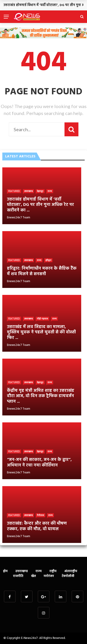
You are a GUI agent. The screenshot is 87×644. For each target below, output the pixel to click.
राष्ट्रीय (53, 571)
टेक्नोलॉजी (68, 576)
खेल (33, 576)
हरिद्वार (48, 260)
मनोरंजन (49, 576)
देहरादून (40, 191)
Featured (14, 191)
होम (5, 571)
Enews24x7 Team (19, 217)
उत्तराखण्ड (28, 191)
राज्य (50, 191)
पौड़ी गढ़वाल (42, 319)
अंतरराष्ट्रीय (71, 571)
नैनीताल (40, 515)
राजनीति (18, 576)
